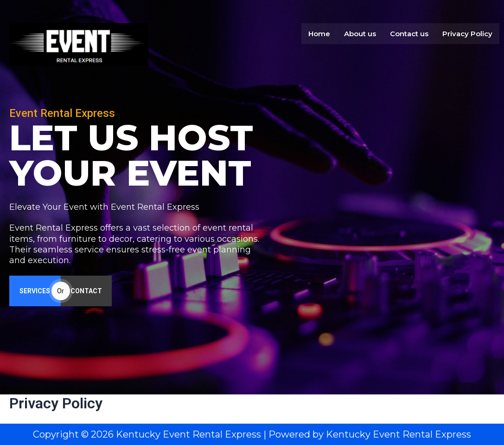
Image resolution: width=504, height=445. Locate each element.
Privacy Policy (467, 32)
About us (360, 32)
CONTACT (86, 292)
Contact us (409, 32)
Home (319, 32)
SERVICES (35, 292)
